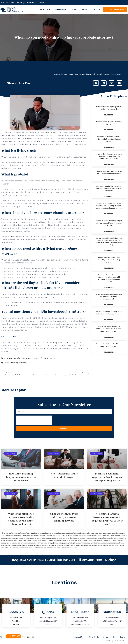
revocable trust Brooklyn (26, 539)
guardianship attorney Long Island (41, 546)
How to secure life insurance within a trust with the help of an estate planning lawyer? (109, 329)
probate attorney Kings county (97, 534)
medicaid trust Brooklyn (103, 532)
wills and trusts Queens (23, 542)
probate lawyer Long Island (117, 535)
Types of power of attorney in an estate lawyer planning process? (109, 313)
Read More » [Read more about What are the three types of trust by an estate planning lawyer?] (109, 179)
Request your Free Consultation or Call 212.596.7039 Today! (64, 560)
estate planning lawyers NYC (119, 542)
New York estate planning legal (45, 534)
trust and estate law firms (19, 544)
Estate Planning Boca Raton (53, 542)
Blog (84, 10)
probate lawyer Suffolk (59, 537)
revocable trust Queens (80, 539)
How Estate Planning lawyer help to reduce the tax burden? (109, 108)
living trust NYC (75, 532)
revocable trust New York (60, 539)
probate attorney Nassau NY (111, 534)
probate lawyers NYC (36, 537)
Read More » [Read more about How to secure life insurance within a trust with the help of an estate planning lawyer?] (109, 337)
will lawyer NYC (65, 541)
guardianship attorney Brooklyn (27, 546)
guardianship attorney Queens (83, 546)
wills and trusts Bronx (93, 541)
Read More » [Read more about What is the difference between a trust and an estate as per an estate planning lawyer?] (109, 164)
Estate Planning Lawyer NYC (30, 547)
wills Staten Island (109, 542)
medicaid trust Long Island (114, 532)
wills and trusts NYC (13, 542)
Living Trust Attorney (22, 358)
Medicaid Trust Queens (23, 636)
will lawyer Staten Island (83, 541)
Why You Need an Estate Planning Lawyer (109, 123)
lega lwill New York (15, 532)
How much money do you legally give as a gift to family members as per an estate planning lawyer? (109, 206)
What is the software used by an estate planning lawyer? (109, 345)
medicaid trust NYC (10, 534)
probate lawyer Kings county (104, 535)
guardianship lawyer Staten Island (56, 547)
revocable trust (89, 539)
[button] (96, 83)
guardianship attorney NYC (70, 546)
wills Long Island (94, 542)
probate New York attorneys (85, 537)
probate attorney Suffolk (52, 535)
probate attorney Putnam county (15, 535)
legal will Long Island (6, 532)
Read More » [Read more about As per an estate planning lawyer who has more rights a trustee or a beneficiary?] (109, 231)
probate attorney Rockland (40, 535)
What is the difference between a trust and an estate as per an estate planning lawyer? (109, 156)
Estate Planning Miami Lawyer (84, 542)
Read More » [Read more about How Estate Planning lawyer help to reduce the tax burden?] (109, 115)
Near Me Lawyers (75, 547)
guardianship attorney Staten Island (97, 546)
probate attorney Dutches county (83, 534)
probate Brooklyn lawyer (92, 535)
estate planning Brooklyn (61, 544)
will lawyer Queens (73, 541)
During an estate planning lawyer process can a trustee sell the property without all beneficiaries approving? (109, 242)
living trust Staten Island (92, 532)
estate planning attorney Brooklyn (106, 544)
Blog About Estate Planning (70, 74)
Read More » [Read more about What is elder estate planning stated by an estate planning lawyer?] (109, 268)
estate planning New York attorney (74, 544)
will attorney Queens (16, 541)
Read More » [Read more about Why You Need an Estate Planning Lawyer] (109, 130)
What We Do (60, 10)
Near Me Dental (68, 547)
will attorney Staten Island (27, 541)
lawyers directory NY (49, 539)
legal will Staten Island (38, 532)
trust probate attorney (47, 343)
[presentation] (34, 420)
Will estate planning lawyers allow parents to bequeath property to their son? (109, 189)
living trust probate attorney (73, 144)
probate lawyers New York (25, 537)
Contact (96, 10)
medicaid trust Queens (20, 534)
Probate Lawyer (48, 358)
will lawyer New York (57, 541)
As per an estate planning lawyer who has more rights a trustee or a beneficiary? (109, 223)
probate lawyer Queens (13, 537)
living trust (72, 165)
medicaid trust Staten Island (31, 534)
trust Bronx (95, 539)
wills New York (101, 542)
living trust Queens (82, 532)
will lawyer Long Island (47, 541)
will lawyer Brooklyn (37, 541)
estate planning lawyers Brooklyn (48, 544)
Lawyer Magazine (73, 542)
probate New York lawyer (97, 537)
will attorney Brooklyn (102, 539)
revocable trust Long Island (38, 539)
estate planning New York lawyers (12, 546)
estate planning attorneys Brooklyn (33, 544)
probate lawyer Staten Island (48, 537)
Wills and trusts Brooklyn (103, 541)
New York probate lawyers (58, 534)
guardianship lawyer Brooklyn (112, 546)
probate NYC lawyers (118, 537)
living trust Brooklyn (48, 532)
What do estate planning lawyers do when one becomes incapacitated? (109, 297)
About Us (45, 10)
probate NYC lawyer (108, 537)
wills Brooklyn (44, 542)
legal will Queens (29, 532)
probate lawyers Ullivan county (72, 537)
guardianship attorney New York (56, 546)
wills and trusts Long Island (115, 541)
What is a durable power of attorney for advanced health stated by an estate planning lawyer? (109, 278)
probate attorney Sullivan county (65, 535)
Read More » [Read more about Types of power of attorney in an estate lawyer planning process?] (109, 320)
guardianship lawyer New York (16, 547)
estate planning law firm (15, 12)
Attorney (8, 358)
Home (56, 74)
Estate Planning (11, 363)
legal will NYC (22, 532)
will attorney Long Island (113, 539)
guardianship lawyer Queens (42, 547)
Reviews (74, 10)
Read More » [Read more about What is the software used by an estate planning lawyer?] (109, 352)
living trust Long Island (57, 532)
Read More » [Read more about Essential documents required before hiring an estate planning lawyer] (109, 147)
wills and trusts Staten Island (34, 542)
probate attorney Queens (29, 535)
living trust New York (67, 532)
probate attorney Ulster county (79, 535)
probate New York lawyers (7, 544)
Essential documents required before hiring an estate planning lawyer (109, 139)
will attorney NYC (7, 541)
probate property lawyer (15, 539)
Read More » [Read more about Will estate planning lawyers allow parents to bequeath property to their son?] (109, 197)
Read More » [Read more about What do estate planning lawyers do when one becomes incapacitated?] (109, 305)
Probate (36, 358)
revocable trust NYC (70, 539)
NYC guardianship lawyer (70, 534)
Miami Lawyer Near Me (64, 542)
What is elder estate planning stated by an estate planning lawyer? (109, 260)
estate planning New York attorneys (90, 544)
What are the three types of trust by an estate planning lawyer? (109, 172)
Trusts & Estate (12, 9)
